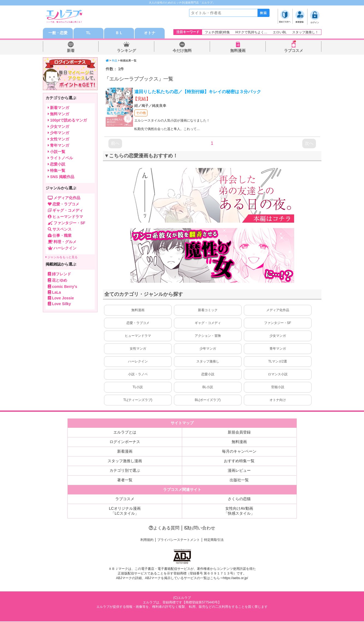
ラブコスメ (294, 51)
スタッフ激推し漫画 (125, 461)
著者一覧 (125, 480)
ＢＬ (119, 33)
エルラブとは (125, 433)
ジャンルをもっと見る (62, 257)
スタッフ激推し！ (305, 32)
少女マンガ (278, 336)
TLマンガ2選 (278, 362)
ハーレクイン (138, 362)
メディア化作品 (278, 311)
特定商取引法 (214, 540)
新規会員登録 (239, 433)
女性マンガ (138, 349)
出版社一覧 (239, 480)
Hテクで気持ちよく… (251, 32)
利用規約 (147, 540)
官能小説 (278, 388)
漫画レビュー (239, 471)
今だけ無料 (182, 51)
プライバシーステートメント (179, 540)
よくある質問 (164, 528)
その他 (141, 113)
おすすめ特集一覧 (239, 461)
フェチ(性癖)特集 (217, 32)
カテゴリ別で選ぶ (125, 471)
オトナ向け (278, 400)
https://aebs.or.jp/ (236, 578)
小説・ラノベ (138, 375)
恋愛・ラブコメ (138, 323)
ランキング (126, 51)
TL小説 (138, 388)
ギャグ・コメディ (208, 323)
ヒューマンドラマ (138, 336)
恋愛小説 (208, 375)
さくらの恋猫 (239, 499)
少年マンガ (208, 349)
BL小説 (208, 388)
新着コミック (208, 311)
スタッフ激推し (208, 362)
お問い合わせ (200, 528)
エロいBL (280, 32)
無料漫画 (238, 51)
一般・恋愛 (58, 33)
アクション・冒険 (208, 336)
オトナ (150, 33)
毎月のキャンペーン (239, 452)
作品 (114, 61)
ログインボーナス (125, 442)
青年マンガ (278, 349)
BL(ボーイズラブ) (208, 400)
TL (88, 33)
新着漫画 (125, 452)
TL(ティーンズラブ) (138, 400)
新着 (71, 51)
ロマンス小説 (278, 375)
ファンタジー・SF (278, 323)
